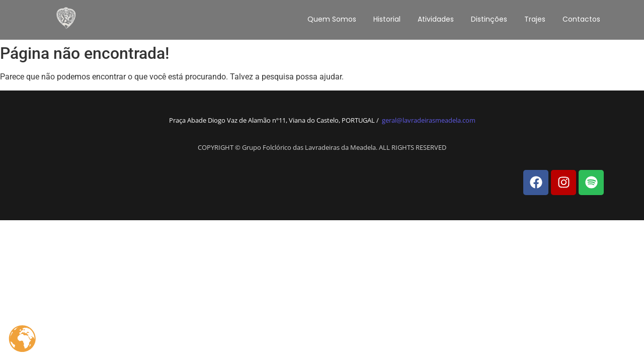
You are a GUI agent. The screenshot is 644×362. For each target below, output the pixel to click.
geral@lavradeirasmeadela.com (429, 120)
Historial (387, 19)
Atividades (436, 19)
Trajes (535, 19)
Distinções (489, 19)
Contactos (581, 19)
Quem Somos (332, 19)
